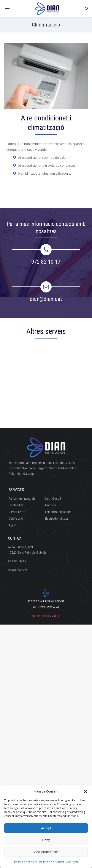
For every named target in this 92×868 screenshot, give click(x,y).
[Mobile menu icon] (7, 9)
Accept (46, 828)
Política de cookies (26, 862)
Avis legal (72, 862)
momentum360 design (46, 616)
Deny (46, 840)
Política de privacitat (52, 862)
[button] (86, 791)
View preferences (46, 852)
